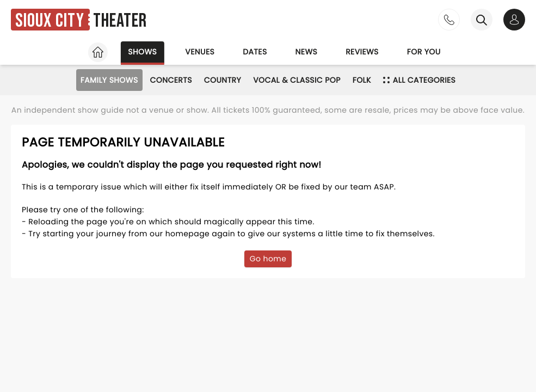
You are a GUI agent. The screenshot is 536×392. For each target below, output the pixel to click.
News (307, 52)
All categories (419, 80)
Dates (255, 52)
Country (223, 80)
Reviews (362, 52)
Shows (142, 52)
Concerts (171, 80)
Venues (200, 52)
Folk (362, 80)
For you (424, 52)
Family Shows (109, 80)
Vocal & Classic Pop (297, 80)
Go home (268, 259)
